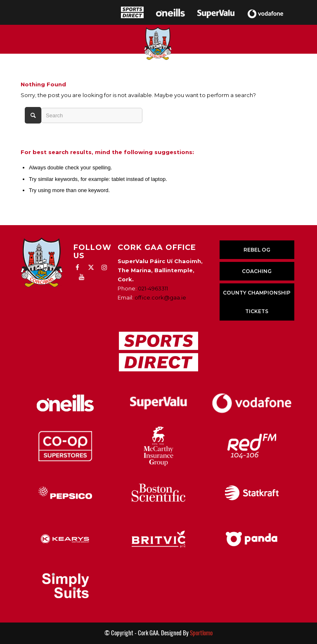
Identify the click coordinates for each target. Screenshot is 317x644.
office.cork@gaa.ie (160, 297)
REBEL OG (257, 250)
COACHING (257, 271)
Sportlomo (201, 633)
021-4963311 (153, 288)
